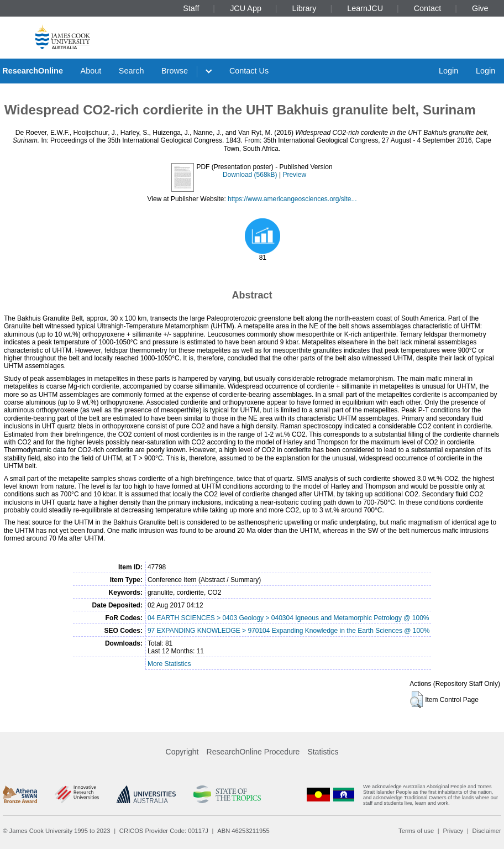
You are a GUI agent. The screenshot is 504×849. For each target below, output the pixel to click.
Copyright (182, 752)
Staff (191, 8)
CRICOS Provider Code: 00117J (164, 831)
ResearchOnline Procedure (253, 752)
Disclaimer (487, 831)
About (91, 71)
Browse (175, 71)
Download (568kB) (250, 175)
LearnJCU (365, 8)
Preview (294, 175)
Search (132, 71)
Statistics (323, 752)
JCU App (246, 8)
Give (480, 8)
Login (448, 71)
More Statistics (169, 664)
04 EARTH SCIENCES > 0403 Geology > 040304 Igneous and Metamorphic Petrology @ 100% (288, 618)
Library (305, 8)
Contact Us (249, 71)
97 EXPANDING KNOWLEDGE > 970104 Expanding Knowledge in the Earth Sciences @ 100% (289, 631)
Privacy (453, 831)
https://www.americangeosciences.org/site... (292, 199)
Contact (428, 8)
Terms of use (416, 831)
